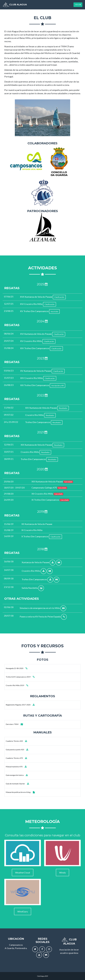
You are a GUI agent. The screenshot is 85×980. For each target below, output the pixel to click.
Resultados (63, 408)
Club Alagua (15, 5)
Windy (62, 873)
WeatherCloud (23, 873)
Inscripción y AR (57, 385)
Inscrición (54, 311)
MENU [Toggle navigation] (78, 5)
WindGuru (23, 911)
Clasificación (59, 297)
